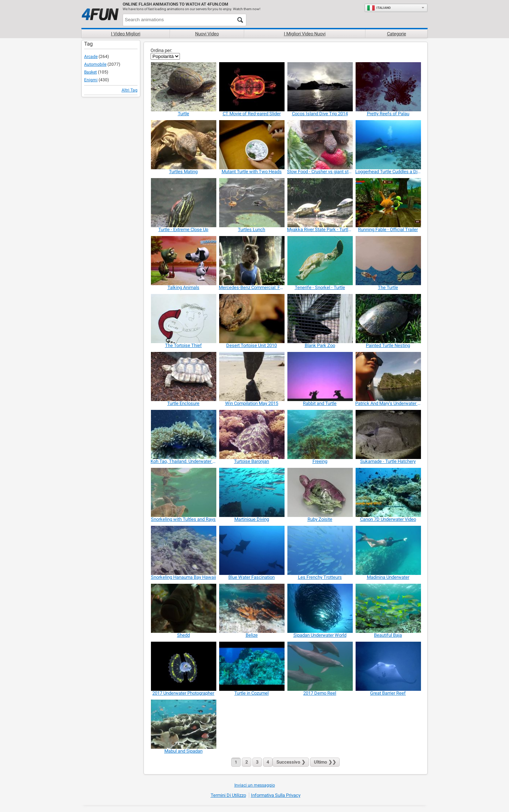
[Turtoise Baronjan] (251, 434)
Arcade (91, 57)
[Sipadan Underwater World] (320, 608)
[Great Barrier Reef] (388, 666)
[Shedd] (183, 608)
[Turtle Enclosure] (183, 376)
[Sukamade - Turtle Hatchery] (388, 434)
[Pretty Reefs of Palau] (388, 87)
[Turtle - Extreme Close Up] (183, 203)
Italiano (379, 8)
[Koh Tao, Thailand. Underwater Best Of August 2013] (183, 434)
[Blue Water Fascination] (251, 550)
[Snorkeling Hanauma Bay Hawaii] (183, 550)
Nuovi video (207, 34)
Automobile (95, 64)
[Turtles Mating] (183, 145)
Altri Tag (130, 90)
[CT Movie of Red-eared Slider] (251, 87)
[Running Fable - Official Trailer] (388, 203)
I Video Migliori (126, 34)
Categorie (397, 34)
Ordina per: (161, 50)
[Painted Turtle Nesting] (388, 319)
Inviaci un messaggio (255, 785)
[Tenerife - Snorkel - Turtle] (320, 261)
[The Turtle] (388, 261)
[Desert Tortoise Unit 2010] (251, 319)
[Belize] (251, 608)
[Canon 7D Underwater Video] (388, 492)
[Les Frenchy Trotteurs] (320, 550)
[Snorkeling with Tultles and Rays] (183, 492)
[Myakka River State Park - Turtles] (320, 203)
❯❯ (325, 762)
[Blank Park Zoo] (320, 319)
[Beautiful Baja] (388, 608)
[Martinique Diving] (251, 492)
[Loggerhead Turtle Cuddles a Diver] (388, 145)
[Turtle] (183, 87)
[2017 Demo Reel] (320, 666)
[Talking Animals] (183, 261)
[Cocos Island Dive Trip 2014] (320, 87)
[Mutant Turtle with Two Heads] (251, 145)
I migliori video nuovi (305, 34)
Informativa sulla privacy (276, 795)
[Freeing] (320, 434)
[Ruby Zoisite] (320, 492)
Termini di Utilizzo (228, 795)
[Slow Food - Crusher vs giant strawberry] (320, 145)
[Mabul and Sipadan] (183, 724)
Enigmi (91, 80)
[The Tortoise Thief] (183, 319)
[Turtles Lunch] (251, 203)
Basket (90, 72)
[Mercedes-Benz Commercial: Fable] (251, 261)
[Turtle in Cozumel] (251, 666)
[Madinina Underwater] (388, 550)
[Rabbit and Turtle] (320, 376)
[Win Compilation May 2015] (251, 376)
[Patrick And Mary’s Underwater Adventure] (388, 376)
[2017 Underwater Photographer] (183, 666)
